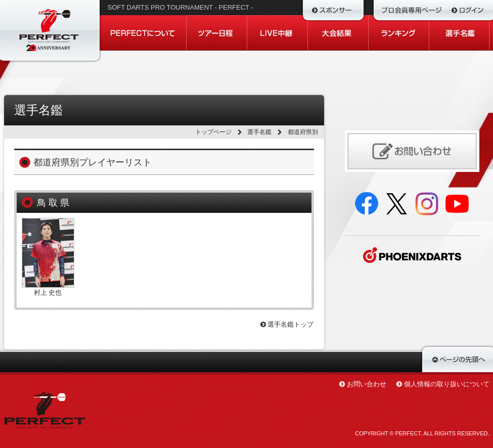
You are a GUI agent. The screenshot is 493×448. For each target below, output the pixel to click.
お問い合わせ (367, 384)
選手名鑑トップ (287, 324)
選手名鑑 (259, 132)
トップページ (213, 132)
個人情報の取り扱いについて (447, 384)
